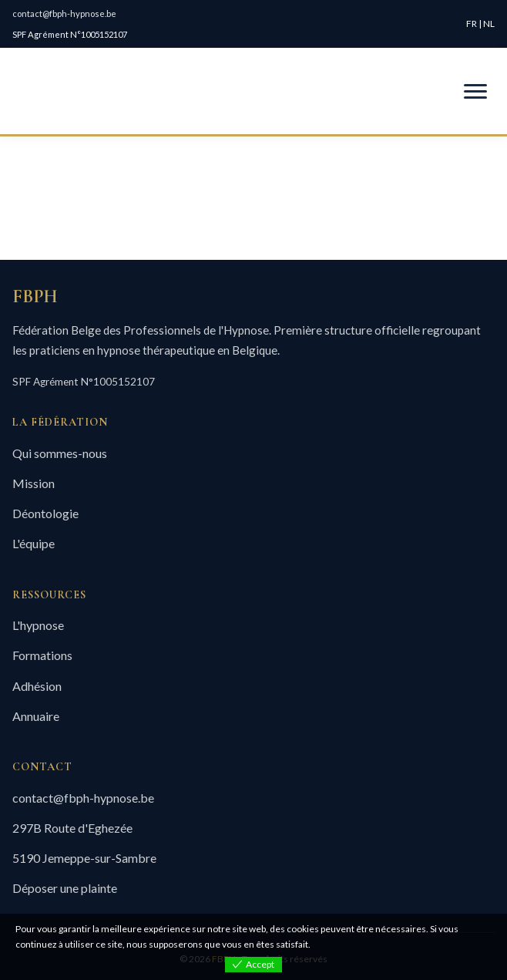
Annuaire (36, 716)
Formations (42, 655)
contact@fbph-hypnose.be (64, 13)
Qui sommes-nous (60, 453)
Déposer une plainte (65, 888)
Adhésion (37, 686)
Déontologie (45, 513)
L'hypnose (38, 625)
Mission (34, 483)
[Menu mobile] (475, 91)
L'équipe (34, 543)
